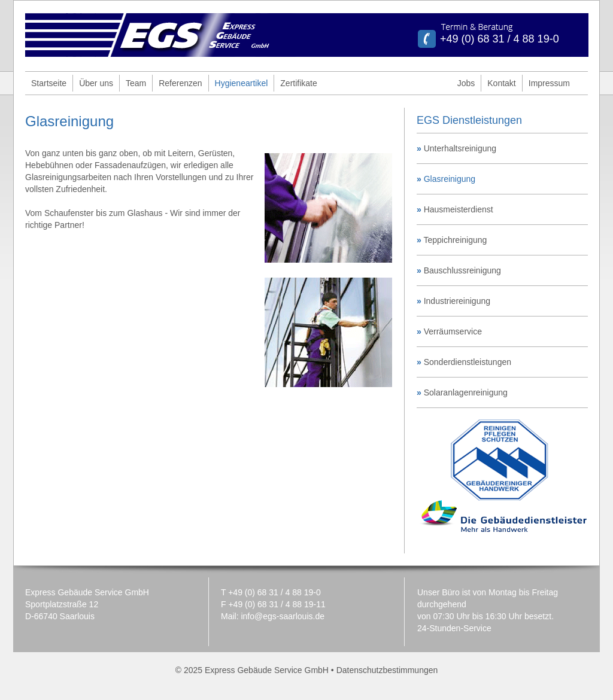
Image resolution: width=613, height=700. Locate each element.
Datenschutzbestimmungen (387, 670)
